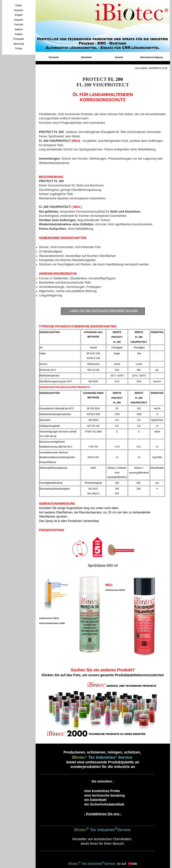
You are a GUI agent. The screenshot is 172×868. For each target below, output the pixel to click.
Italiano (19, 29)
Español (19, 20)
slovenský (19, 44)
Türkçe (19, 48)
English (19, 15)
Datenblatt (86, 57)
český (19, 5)
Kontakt (119, 57)
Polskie (19, 34)
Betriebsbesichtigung (152, 57)
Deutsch (19, 10)
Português (19, 39)
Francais (19, 24)
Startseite (53, 57)
